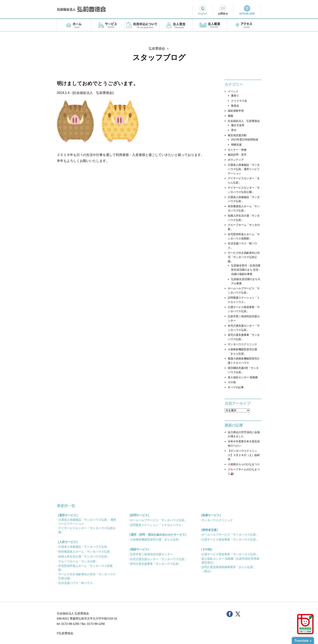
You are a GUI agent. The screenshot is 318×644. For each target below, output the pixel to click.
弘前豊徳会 (157, 48)
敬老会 (235, 106)
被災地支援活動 (237, 135)
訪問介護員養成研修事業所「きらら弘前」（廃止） (229, 569)
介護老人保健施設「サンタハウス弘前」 (84, 547)
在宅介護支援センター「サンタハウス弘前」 (158, 559)
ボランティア (236, 160)
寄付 (234, 130)
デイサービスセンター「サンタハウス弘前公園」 (87, 530)
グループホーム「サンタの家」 (78, 561)
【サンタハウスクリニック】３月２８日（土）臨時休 (244, 455)
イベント (233, 91)
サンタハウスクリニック (242, 344)
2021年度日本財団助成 (245, 140)
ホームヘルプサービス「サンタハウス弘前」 (158, 520)
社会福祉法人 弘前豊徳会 (93, 93)
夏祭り (235, 96)
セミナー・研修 (237, 150)
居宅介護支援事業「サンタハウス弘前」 (156, 564)
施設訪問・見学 (237, 155)
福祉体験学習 (236, 111)
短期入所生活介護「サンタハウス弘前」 (84, 556)
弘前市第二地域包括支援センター (151, 554)
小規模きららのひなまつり (244, 464)
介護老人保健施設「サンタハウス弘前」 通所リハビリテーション (87, 522)
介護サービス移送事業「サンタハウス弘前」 (230, 539)
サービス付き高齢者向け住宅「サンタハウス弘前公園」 (244, 257)
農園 (230, 116)
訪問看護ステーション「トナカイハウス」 (157, 525)
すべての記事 (236, 387)
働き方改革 (238, 125)
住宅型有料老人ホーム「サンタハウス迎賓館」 (85, 568)
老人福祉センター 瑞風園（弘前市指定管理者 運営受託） (230, 561)
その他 (232, 382)
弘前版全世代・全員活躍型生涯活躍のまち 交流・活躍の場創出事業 (246, 270)
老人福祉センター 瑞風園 (243, 377)
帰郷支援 (236, 145)
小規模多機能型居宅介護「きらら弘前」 (156, 539)
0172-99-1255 (70, 624)
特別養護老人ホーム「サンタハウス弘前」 (85, 552)
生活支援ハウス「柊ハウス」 (77, 583)
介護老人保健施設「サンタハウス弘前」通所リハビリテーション (244, 169)
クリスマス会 (239, 101)
